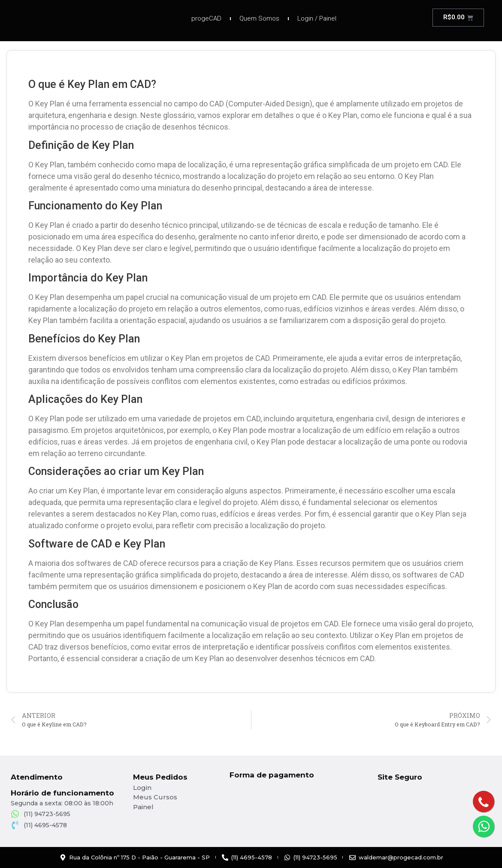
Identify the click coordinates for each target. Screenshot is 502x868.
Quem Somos (259, 18)
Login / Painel (317, 18)
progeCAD (206, 18)
